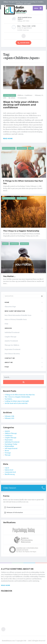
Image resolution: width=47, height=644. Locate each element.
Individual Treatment (12, 332)
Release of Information (14, 513)
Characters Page (10, 307)
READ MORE (6, 585)
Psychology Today (9, 148)
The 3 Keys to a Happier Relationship (21, 231)
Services (8, 328)
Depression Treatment (12, 349)
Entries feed (9, 470)
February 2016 (9, 416)
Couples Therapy (10, 337)
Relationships (22, 148)
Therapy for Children (12, 345)
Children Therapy (10, 95)
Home (7, 302)
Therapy (8, 455)
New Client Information (15, 311)
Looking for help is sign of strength (17, 401)
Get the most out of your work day (16, 403)
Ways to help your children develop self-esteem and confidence (21, 105)
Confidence (28, 95)
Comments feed (10, 472)
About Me (9, 362)
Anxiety (5, 244)
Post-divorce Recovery (12, 354)
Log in (7, 468)
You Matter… (9, 276)
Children (20, 95)
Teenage (8, 453)
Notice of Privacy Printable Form (16, 320)
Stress (31, 148)
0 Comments (22, 98)
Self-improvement (11, 448)
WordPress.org (10, 474)
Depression (24, 244)
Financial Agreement (13, 507)
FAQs (6, 324)
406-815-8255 (23, 43)
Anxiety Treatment (11, 341)
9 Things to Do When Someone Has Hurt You (20, 395)
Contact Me (10, 358)
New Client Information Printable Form (18, 315)
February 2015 (9, 418)
